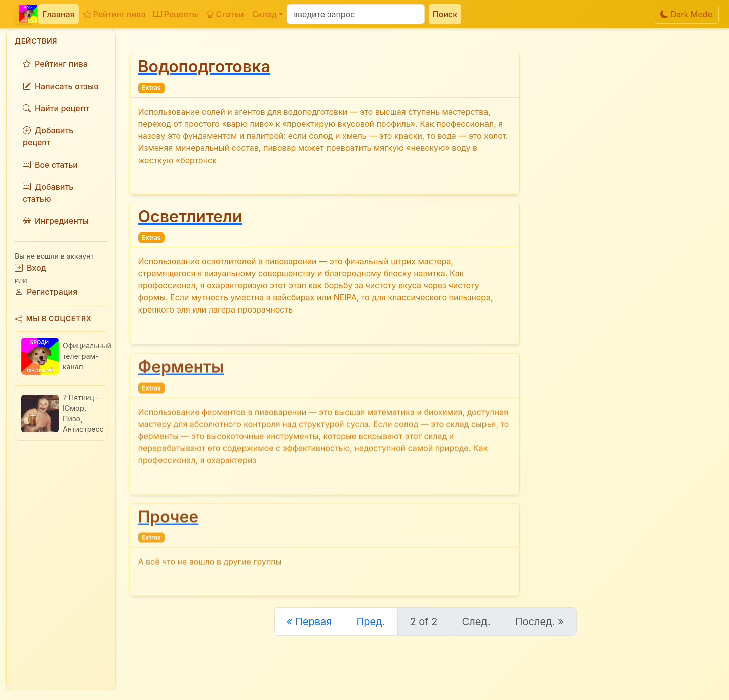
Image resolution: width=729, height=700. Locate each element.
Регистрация (46, 292)
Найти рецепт (56, 108)
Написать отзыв (60, 86)
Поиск (445, 14)
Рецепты (176, 14)
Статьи (225, 14)
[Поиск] (356, 14)
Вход (30, 268)
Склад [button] (264, 14)
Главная (59, 14)
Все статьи (50, 165)
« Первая (309, 621)
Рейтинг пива (114, 14)
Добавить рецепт (48, 136)
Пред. (371, 621)
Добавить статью (48, 193)
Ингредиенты (56, 221)
